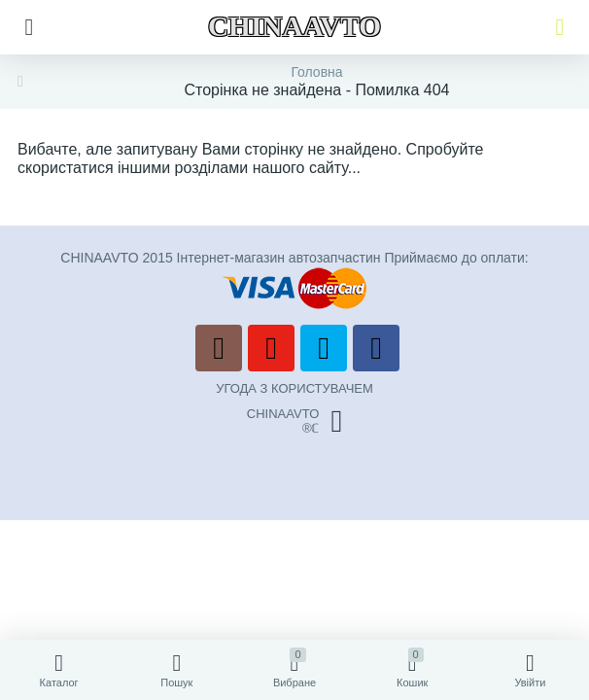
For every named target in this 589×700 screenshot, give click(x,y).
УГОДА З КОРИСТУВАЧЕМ (294, 388)
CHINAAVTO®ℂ (294, 421)
